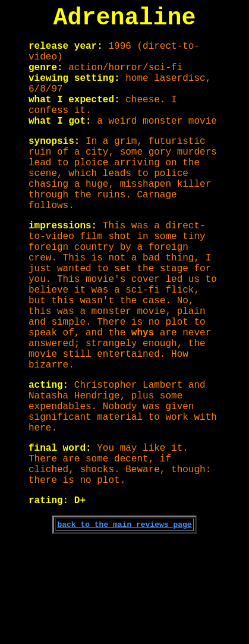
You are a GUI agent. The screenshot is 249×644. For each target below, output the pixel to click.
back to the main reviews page (124, 624)
